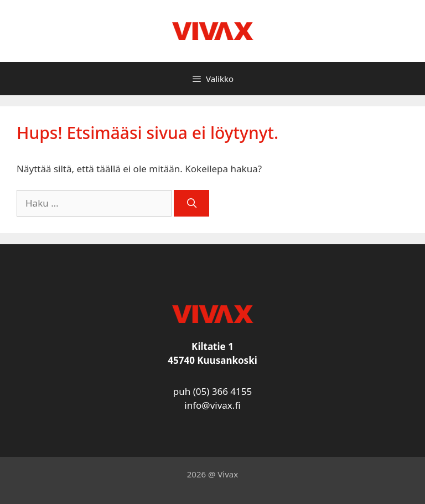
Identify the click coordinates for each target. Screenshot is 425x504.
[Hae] (191, 203)
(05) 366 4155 (223, 391)
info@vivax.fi (212, 405)
